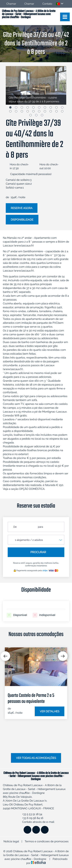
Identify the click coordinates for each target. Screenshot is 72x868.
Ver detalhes (50, 712)
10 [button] (62, 107)
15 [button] (33, 111)
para (41, 527)
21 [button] (31, 115)
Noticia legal (11, 842)
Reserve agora (22, 208)
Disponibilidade (22, 220)
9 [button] (56, 107)
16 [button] (39, 111)
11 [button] (10, 111)
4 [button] (28, 107)
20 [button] (62, 111)
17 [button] (45, 111)
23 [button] (42, 115)
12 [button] (16, 111)
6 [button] (39, 107)
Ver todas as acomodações (36, 758)
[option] (36, 85)
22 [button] (36, 115)
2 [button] (16, 107)
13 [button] (22, 111)
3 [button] (22, 107)
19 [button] (56, 111)
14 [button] (28, 111)
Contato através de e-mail (36, 822)
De (15, 527)
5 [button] (33, 107)
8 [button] (51, 107)
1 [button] (10, 107)
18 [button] (51, 111)
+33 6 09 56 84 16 (30, 818)
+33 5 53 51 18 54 (30, 814)
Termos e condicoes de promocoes (47, 842)
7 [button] (45, 107)
